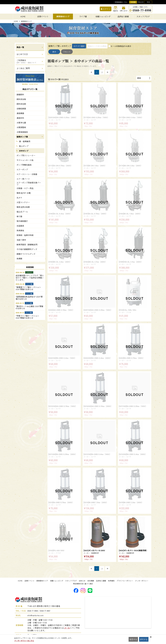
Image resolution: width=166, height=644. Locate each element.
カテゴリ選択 (79, 46)
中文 (148, 2)
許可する (144, 639)
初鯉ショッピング (57, 581)
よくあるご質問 (23, 68)
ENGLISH (141, 2)
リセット (67, 52)
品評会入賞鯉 (101, 581)
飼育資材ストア (42, 581)
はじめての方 (22, 54)
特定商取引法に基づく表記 (83, 584)
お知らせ (82, 581)
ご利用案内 (26, 61)
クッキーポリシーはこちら (24, 641)
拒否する (133, 639)
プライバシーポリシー (125, 581)
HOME (23, 16)
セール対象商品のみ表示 (121, 46)
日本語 (133, 2)
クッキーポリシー (142, 581)
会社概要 (91, 581)
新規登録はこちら (121, 2)
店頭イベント (29, 581)
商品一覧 (20, 47)
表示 (54, 52)
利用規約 (111, 581)
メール (67, 628)
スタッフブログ (71, 581)
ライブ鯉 (83, 16)
